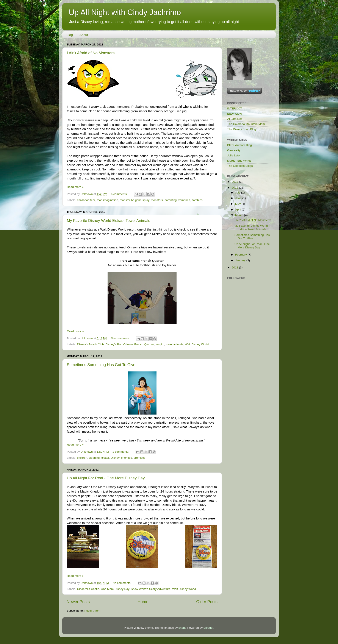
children (82, 458)
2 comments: (121, 452)
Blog (70, 35)
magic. (160, 344)
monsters (157, 200)
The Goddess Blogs (240, 166)
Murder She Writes (239, 161)
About (84, 35)
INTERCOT (235, 108)
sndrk (182, 628)
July (238, 193)
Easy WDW (235, 114)
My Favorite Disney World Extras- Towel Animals (108, 221)
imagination (111, 200)
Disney (115, 458)
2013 (235, 182)
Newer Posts (78, 602)
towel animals (174, 344)
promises (140, 458)
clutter (105, 458)
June (239, 198)
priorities (126, 458)
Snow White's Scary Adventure (151, 589)
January (241, 260)
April (239, 210)
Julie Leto (233, 155)
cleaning (94, 458)
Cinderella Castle (88, 589)
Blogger (208, 628)
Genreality (234, 150)
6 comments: (120, 194)
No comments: (121, 338)
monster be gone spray (135, 200)
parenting (171, 200)
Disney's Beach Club (90, 344)
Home (143, 602)
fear (99, 200)
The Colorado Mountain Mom (246, 124)
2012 (235, 188)
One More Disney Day (115, 589)
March (240, 215)
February (241, 255)
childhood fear (86, 200)
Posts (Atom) (93, 611)
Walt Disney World (197, 344)
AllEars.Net (235, 119)
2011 (235, 267)
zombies (197, 200)
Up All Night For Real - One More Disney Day (106, 478)
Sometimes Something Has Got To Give (101, 365)
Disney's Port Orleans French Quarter (130, 344)
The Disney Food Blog (242, 129)
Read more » (75, 187)
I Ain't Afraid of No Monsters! (91, 53)
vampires (184, 200)
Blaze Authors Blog (239, 145)
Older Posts (207, 602)
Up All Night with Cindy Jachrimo (125, 12)
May (238, 204)
